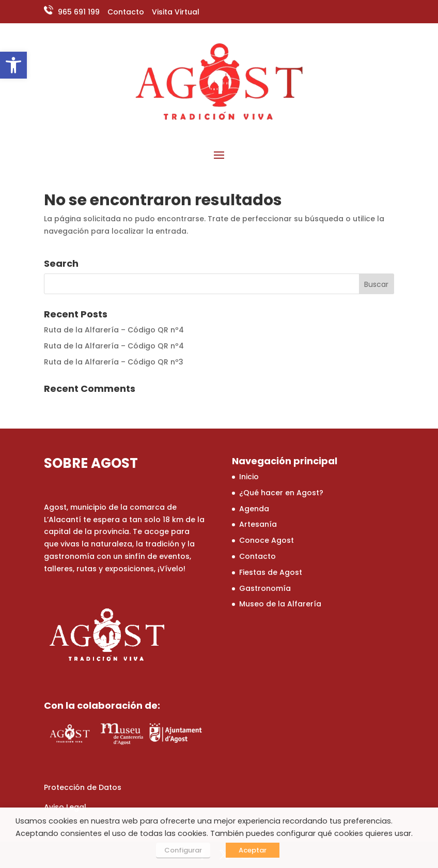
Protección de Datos (83, 787)
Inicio (249, 477)
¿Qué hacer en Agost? (281, 493)
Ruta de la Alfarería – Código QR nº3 (114, 362)
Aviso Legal (65, 807)
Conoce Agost (267, 540)
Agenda (254, 509)
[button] (13, 65)
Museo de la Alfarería (280, 604)
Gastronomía (265, 588)
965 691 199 (78, 12)
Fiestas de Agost (271, 572)
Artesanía (258, 524)
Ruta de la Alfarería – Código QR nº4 (114, 330)
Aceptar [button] (253, 850)
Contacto (126, 12)
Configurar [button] (183, 850)
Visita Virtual (176, 12)
